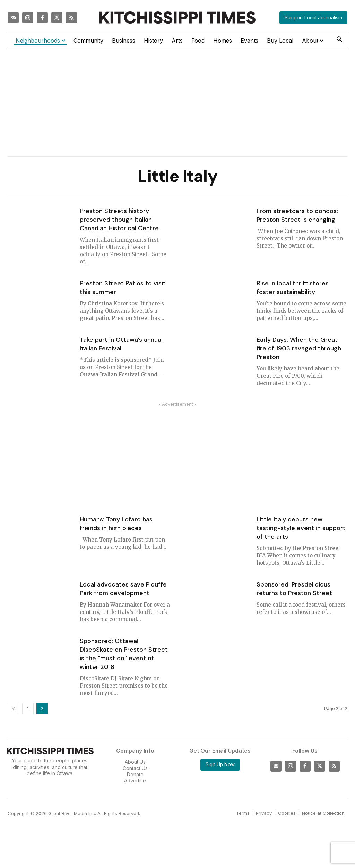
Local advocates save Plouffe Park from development (123, 589)
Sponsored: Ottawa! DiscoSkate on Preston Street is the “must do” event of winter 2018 (124, 654)
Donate (135, 774)
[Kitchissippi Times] (177, 17)
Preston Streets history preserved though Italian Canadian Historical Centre (119, 220)
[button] (339, 40)
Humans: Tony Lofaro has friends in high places (116, 524)
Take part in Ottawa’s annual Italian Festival (121, 344)
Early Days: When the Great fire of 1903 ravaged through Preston (299, 348)
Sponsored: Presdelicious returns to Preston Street (294, 589)
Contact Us (135, 768)
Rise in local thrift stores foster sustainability (293, 288)
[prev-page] (14, 709)
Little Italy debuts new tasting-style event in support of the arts (301, 528)
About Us (135, 762)
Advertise (135, 781)
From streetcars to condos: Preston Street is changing (297, 215)
